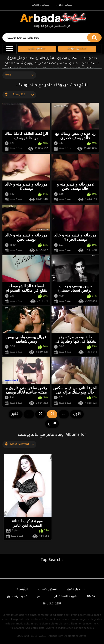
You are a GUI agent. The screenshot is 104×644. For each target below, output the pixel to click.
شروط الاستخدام (66, 597)
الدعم (41, 597)
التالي (52, 424)
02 (41, 414)
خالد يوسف (90, 59)
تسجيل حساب (40, 5)
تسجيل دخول (64, 5)
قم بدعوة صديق (17, 597)
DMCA (91, 597)
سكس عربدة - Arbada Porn (47, 636)
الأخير (16, 414)
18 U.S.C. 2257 (52, 604)
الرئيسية (22, 590)
